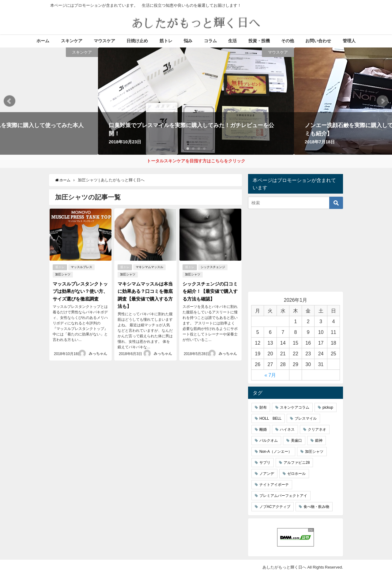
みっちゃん (98, 352)
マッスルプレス (82, 267)
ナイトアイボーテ (274, 485)
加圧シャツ (62, 274)
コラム (210, 41)
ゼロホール (296, 474)
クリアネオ (317, 430)
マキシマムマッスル (150, 267)
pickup (328, 408)
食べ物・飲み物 (316, 507)
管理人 (349, 41)
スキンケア (72, 41)
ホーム (43, 41)
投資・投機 (259, 41)
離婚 (263, 430)
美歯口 (296, 441)
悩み (188, 41)
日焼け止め (137, 41)
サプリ (265, 463)
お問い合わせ (318, 41)
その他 (288, 41)
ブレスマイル (306, 419)
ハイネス (287, 430)
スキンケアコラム (295, 408)
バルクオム (269, 441)
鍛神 (319, 441)
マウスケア (104, 41)
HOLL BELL (270, 419)
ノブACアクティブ (275, 507)
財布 (263, 408)
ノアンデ (267, 474)
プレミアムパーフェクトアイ (283, 496)
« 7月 (270, 375)
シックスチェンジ (213, 267)
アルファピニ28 (297, 463)
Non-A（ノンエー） (276, 452)
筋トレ (166, 41)
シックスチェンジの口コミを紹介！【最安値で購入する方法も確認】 (209, 291)
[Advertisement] (296, 251)
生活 (232, 41)
